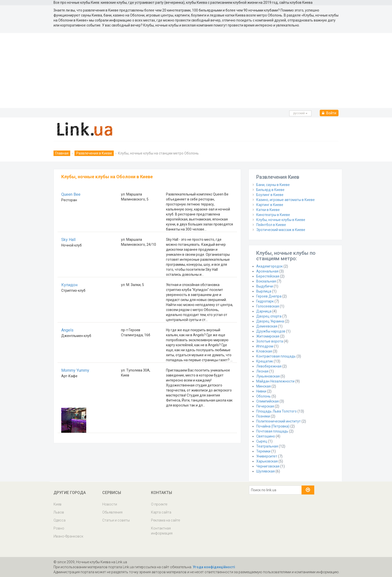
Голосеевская (268, 306)
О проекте (159, 504)
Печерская (265, 406)
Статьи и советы (116, 520)
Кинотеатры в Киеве (273, 215)
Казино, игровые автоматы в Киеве (285, 200)
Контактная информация (162, 531)
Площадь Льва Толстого (276, 411)
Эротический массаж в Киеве (281, 230)
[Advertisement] (196, 70)
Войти (329, 113)
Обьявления (112, 512)
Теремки (263, 451)
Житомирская (268, 336)
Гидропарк (265, 301)
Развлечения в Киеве (94, 153)
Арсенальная (267, 271)
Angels (67, 330)
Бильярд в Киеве (270, 190)
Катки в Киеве (268, 210)
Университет (267, 456)
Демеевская (267, 326)
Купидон (69, 285)
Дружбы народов (271, 331)
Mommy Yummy (75, 370)
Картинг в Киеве (270, 205)
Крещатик (265, 361)
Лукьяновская (268, 376)
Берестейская (268, 276)
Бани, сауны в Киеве (273, 185)
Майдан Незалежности (275, 381)
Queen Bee (71, 194)
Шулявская (265, 471)
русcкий (300, 113)
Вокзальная (266, 281)
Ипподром (265, 346)
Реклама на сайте (165, 520)
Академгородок (269, 266)
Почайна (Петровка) (273, 426)
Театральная (267, 446)
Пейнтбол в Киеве (271, 225)
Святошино (266, 436)
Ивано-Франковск (68, 536)
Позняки (263, 416)
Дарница (264, 311)
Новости (110, 504)
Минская (263, 386)
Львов (59, 512)
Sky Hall (68, 240)
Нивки (261, 391)
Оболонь (263, 396)
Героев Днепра (269, 296)
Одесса (59, 520)
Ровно (59, 528)
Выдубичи (265, 286)
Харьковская (267, 461)
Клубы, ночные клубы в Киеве (281, 220)
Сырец (262, 441)
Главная (62, 153)
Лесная (262, 371)
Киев (57, 504)
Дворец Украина (270, 321)
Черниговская (268, 466)
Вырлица (264, 291)
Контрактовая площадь (276, 356)
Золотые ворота (270, 341)
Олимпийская (267, 401)
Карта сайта (161, 512)
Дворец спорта (269, 316)
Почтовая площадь (272, 431)
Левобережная (269, 366)
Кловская (264, 351)
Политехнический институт (278, 421)
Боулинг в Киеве (270, 195)
